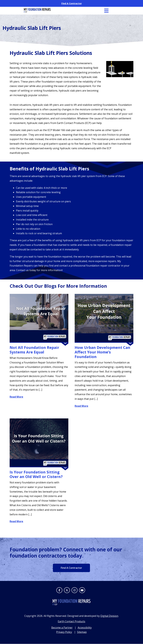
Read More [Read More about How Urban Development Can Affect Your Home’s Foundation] (81, 406)
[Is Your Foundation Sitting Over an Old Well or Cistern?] (39, 443)
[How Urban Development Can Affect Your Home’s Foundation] (104, 318)
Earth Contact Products (71, 622)
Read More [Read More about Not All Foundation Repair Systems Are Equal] (16, 397)
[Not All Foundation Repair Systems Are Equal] (39, 318)
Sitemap (82, 632)
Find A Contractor (72, 3)
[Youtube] (82, 590)
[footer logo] (71, 604)
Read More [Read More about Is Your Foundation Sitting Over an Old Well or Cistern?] (16, 521)
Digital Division (109, 616)
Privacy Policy (64, 632)
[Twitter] (67, 590)
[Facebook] (59, 590)
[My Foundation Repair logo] (37, 12)
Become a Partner (62, 628)
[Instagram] (74, 590)
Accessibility (85, 628)
